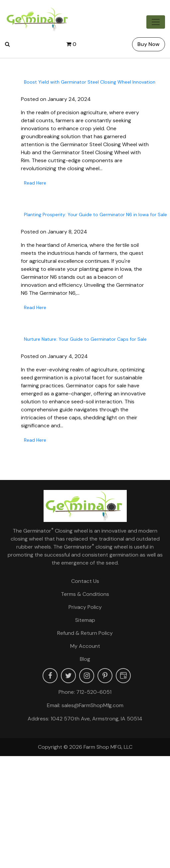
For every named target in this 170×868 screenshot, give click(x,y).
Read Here (35, 183)
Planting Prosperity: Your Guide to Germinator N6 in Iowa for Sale (95, 215)
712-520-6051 (94, 692)
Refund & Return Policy (85, 633)
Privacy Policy (85, 607)
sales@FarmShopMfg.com (92, 705)
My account (85, 646)
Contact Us (85, 581)
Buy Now (149, 44)
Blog (85, 659)
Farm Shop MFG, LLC (108, 747)
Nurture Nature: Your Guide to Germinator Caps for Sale (85, 339)
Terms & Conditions (85, 594)
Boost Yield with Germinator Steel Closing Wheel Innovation (90, 82)
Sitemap (85, 620)
